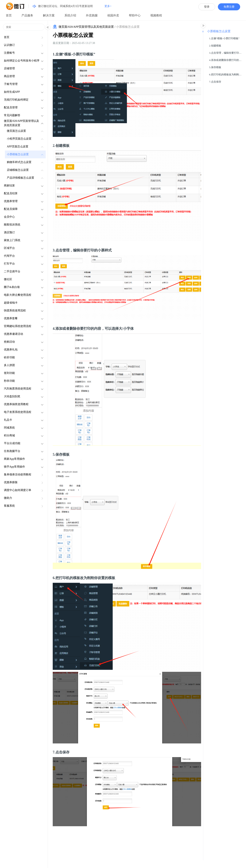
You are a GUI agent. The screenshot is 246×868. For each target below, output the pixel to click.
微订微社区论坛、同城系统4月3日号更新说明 (65, 6)
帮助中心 (135, 15)
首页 (9, 15)
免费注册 (229, 7)
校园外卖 (113, 15)
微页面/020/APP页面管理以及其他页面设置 (86, 27)
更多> (108, 6)
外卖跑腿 (92, 15)
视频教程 (156, 15)
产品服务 (27, 15)
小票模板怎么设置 (73, 35)
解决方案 (49, 15)
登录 (207, 7)
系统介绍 (70, 15)
